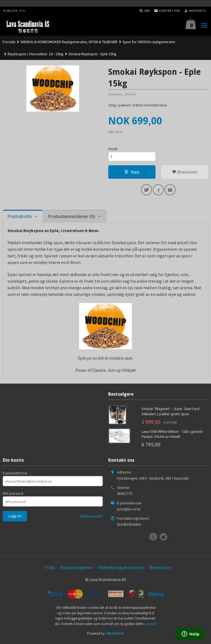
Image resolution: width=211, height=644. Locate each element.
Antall (113, 149)
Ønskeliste (185, 173)
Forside (9, 42)
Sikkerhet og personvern (121, 570)
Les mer (150, 626)
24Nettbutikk (115, 636)
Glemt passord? (91, 519)
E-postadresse (15, 475)
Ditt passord (13, 496)
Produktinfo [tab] (20, 219)
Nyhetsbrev (160, 570)
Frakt (50, 570)
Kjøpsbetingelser (77, 570)
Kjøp (132, 173)
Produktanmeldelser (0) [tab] (72, 219)
